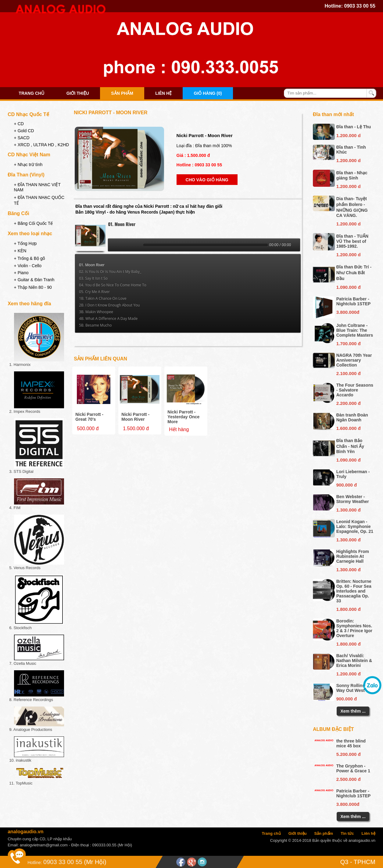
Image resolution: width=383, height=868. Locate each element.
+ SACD (22, 138)
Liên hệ (163, 93)
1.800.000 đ (349, 609)
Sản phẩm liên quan (100, 359)
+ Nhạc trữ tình (28, 165)
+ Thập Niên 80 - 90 (33, 287)
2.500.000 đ (349, 779)
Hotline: (35, 863)
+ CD (19, 124)
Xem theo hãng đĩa (29, 304)
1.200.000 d (349, 135)
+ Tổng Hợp (25, 243)
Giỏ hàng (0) (208, 93)
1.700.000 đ (349, 344)
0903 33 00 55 (360, 6)
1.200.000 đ (349, 674)
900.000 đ (347, 485)
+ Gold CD (24, 131)
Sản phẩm (122, 93)
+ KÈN (20, 251)
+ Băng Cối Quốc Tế (34, 223)
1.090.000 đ (349, 287)
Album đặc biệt (333, 729)
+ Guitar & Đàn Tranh (34, 280)
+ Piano (21, 273)
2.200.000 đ (349, 403)
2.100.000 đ (349, 373)
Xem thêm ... (353, 711)
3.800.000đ (348, 312)
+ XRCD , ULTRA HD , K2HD (42, 145)
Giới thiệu (78, 93)
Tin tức (347, 833)
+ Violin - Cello (28, 266)
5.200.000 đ (349, 754)
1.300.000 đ (349, 510)
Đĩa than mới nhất (333, 114)
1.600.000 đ (349, 428)
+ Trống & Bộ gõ (30, 258)
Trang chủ (31, 93)
